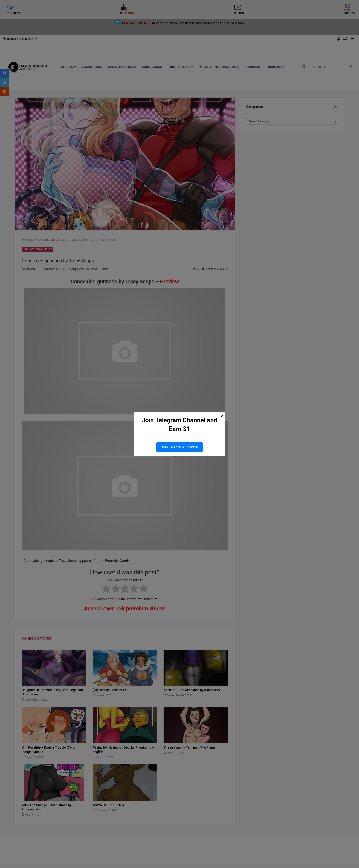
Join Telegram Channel (180, 447)
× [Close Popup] (222, 416)
